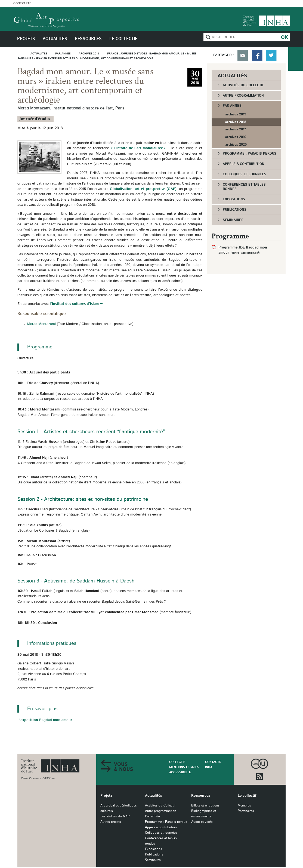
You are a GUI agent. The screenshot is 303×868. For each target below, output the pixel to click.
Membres (244, 806)
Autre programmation (243, 96)
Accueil (22, 53)
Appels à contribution (244, 164)
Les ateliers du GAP (115, 816)
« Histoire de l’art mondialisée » (137, 148)
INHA (209, 767)
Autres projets (111, 822)
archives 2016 (236, 137)
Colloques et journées (245, 174)
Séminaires (233, 220)
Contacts (213, 762)
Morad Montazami (42, 324)
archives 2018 (236, 122)
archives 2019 (236, 114)
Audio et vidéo (202, 822)
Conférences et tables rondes (244, 187)
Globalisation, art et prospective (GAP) (143, 189)
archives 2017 (236, 129)
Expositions (234, 199)
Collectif (177, 762)
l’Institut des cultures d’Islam (74, 304)
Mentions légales (184, 767)
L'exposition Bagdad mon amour (45, 720)
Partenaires (246, 811)
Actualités (153, 796)
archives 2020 (236, 145)
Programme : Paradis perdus (250, 154)
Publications (235, 210)
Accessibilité (180, 772)
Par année (232, 106)
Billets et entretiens (205, 806)
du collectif (296, 59)
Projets (106, 796)
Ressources (201, 796)
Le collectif (247, 796)
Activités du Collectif (243, 85)
